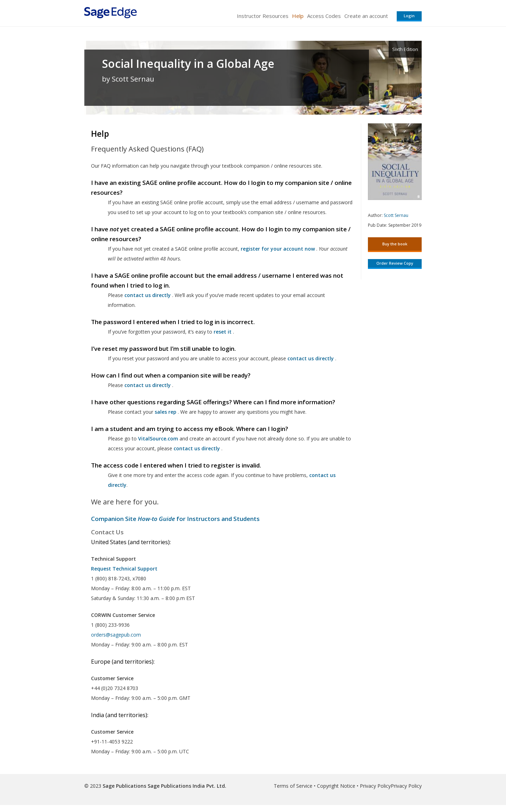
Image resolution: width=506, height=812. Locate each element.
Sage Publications (124, 786)
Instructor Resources (263, 16)
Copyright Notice (336, 786)
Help (298, 16)
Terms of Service (293, 786)
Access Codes (324, 16)
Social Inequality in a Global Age (188, 64)
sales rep (166, 412)
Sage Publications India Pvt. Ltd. (186, 786)
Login (409, 16)
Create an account (366, 16)
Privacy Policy (375, 786)
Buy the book (395, 244)
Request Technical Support (124, 569)
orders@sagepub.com (116, 635)
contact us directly (197, 448)
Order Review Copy (395, 263)
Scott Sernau (396, 215)
